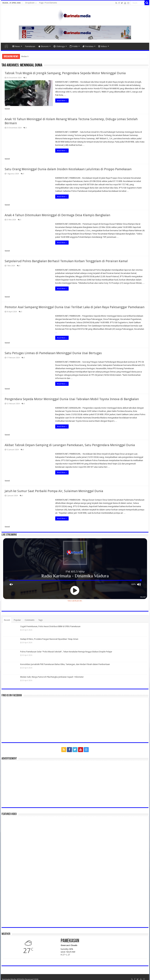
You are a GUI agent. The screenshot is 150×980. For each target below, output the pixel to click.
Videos (103, 46)
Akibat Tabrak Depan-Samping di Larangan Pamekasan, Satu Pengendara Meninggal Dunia (70, 445)
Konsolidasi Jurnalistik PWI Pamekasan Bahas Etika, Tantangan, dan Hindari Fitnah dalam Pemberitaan (65, 664)
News (16, 46)
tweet (7, 109)
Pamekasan (30, 46)
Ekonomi (44, 46)
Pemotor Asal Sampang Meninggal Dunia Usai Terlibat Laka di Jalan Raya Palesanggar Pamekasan (75, 307)
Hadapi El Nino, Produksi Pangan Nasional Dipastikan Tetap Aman (49, 639)
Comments (30, 620)
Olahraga (59, 46)
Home (6, 46)
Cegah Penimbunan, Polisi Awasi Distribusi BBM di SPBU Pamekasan (50, 626)
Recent (7, 620)
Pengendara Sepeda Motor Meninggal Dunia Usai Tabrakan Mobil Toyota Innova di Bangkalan (72, 399)
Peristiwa (88, 46)
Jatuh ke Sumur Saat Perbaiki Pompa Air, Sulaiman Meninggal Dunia (54, 491)
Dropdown (30, 3)
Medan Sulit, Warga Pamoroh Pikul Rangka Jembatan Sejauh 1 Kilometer (52, 677)
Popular (17, 620)
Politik (74, 46)
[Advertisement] (75, 784)
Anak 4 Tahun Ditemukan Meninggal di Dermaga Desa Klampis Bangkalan (57, 215)
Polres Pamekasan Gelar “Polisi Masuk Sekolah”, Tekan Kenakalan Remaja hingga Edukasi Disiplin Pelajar (66, 652)
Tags (40, 620)
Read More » (62, 101)
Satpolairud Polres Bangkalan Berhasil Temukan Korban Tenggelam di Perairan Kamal (66, 261)
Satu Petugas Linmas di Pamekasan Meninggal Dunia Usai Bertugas (53, 353)
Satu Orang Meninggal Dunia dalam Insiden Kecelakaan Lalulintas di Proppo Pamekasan (68, 169)
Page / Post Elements (48, 3)
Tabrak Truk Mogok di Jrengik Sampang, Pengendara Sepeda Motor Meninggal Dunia (65, 73)
